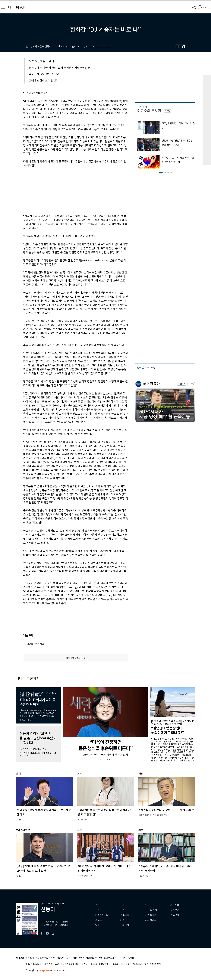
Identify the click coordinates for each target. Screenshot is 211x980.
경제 (122, 905)
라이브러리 (151, 915)
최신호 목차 (151, 910)
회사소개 (30, 958)
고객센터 (71, 958)
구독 (168, 111)
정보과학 (125, 915)
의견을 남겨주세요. (36, 644)
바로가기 (182, 384)
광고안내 (175, 915)
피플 (122, 920)
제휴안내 (61, 958)
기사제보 (175, 905)
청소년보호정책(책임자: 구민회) (119, 958)
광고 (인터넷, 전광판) (45, 958)
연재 (147, 905)
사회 (97, 910)
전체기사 (125, 925)
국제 (122, 910)
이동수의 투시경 (149, 111)
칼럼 (97, 925)
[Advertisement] (68, 190)
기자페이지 (151, 920)
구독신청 (175, 910)
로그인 (207, 7)
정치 (97, 905)
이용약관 (80, 958)
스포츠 (99, 920)
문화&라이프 (102, 915)
